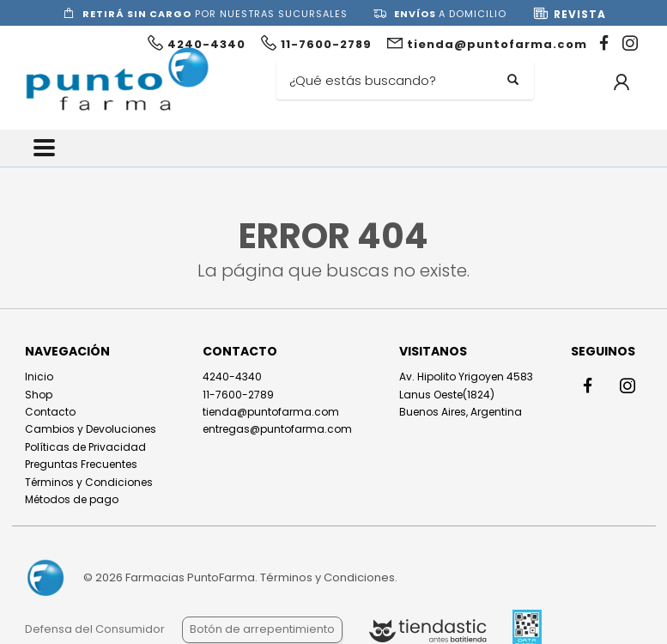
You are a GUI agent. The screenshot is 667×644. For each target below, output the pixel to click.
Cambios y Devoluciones (91, 429)
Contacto (50, 412)
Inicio (39, 377)
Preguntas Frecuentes (81, 464)
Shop (39, 395)
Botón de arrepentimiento (262, 629)
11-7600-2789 (238, 395)
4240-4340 (232, 377)
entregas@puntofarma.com (277, 429)
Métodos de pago (72, 499)
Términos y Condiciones (89, 482)
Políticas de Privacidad (85, 447)
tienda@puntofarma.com (271, 412)
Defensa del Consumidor (95, 629)
